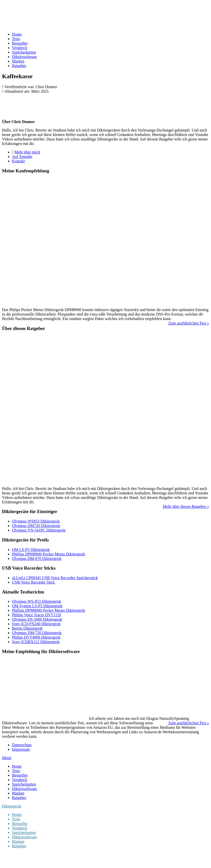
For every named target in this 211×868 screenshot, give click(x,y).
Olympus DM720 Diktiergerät (36, 526)
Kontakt (18, 161)
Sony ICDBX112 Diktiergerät (36, 642)
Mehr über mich (27, 152)
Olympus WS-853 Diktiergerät (36, 601)
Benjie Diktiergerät (27, 628)
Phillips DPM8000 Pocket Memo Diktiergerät (49, 554)
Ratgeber (19, 66)
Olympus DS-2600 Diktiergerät (37, 619)
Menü (7, 758)
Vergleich (20, 48)
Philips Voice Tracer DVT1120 (36, 615)
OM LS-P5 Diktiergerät (31, 550)
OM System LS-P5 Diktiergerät (37, 606)
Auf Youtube (22, 157)
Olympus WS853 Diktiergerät (36, 521)
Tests (16, 39)
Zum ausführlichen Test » (189, 323)
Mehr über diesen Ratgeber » (186, 506)
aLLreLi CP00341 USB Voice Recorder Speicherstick (55, 578)
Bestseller (20, 43)
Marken (18, 61)
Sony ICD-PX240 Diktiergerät (36, 624)
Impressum (21, 749)
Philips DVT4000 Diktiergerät (36, 637)
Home (17, 34)
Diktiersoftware (24, 57)
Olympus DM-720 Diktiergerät (37, 633)
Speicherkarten (24, 52)
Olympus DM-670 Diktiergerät (37, 559)
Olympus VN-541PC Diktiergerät (39, 530)
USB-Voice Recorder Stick (33, 582)
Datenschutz (22, 745)
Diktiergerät (12, 806)
